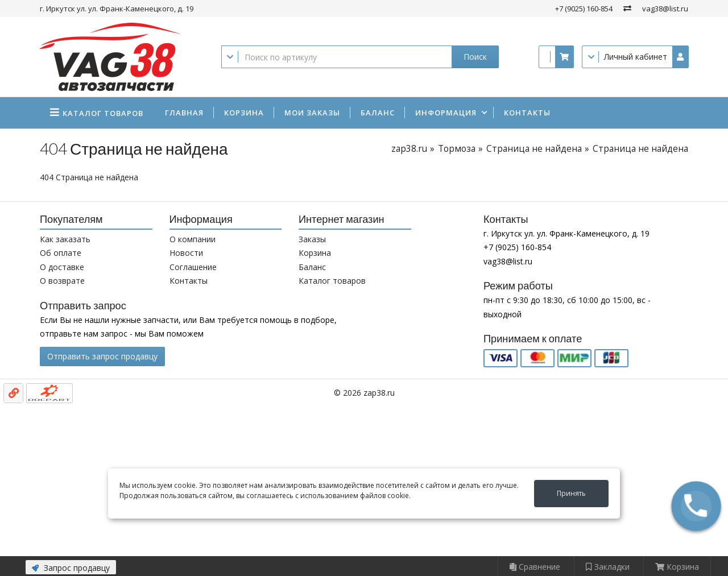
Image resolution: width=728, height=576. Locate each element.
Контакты (527, 113)
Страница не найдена (534, 149)
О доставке (62, 267)
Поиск (475, 57)
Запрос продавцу (71, 568)
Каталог (103, 113)
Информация (446, 113)
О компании (193, 239)
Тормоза (457, 149)
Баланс (378, 113)
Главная (184, 113)
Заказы (312, 239)
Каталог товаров (332, 281)
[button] (696, 506)
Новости (186, 253)
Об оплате (61, 253)
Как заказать (65, 239)
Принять (571, 493)
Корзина (244, 113)
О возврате (62, 281)
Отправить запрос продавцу (102, 356)
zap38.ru (409, 149)
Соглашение (193, 267)
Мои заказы (312, 113)
